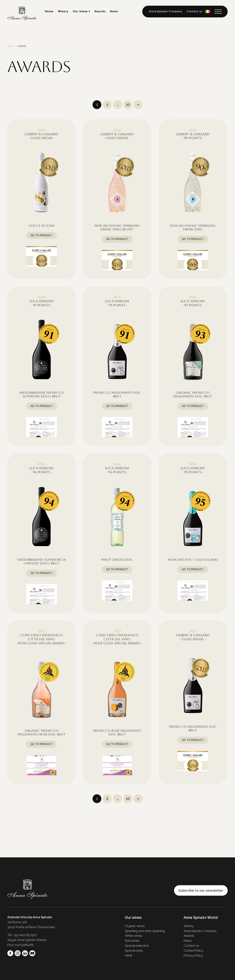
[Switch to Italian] (208, 11)
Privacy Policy (193, 955)
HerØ (129, 955)
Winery (63, 11)
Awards (100, 11)
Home (49, 11)
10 (128, 105)
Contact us (194, 11)
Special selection (137, 946)
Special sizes (134, 950)
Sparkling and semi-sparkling (145, 931)
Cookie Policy (193, 950)
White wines (133, 936)
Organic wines (135, 926)
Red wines (132, 941)
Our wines (80, 11)
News (114, 11)
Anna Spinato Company (166, 11)
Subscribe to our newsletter (201, 890)
